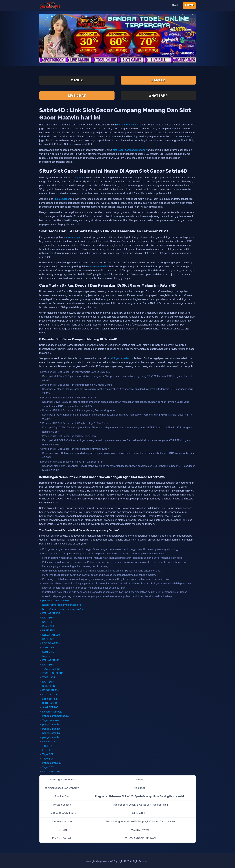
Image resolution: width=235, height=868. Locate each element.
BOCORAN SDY (51, 690)
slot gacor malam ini (122, 358)
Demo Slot (48, 626)
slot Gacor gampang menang (129, 150)
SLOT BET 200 (50, 707)
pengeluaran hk (51, 724)
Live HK (47, 750)
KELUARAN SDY (51, 635)
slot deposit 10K (51, 771)
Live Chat (77, 96)
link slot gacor (62, 199)
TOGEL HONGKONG (53, 673)
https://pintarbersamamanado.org (62, 605)
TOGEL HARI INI (51, 669)
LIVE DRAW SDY (51, 643)
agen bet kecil (50, 699)
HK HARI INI (49, 630)
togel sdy (48, 656)
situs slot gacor (74, 237)
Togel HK (47, 746)
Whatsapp (158, 96)
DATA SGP (48, 618)
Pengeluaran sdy (52, 763)
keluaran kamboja (52, 712)
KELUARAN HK (51, 660)
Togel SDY (48, 759)
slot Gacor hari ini (98, 267)
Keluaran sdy (50, 695)
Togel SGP (48, 754)
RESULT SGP (49, 686)
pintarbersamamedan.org (57, 601)
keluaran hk (49, 742)
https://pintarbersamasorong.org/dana (64, 609)
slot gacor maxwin (128, 125)
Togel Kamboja (51, 720)
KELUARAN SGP (51, 613)
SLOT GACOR (50, 703)
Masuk (175, 5)
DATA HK (47, 622)
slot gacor (77, 178)
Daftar (189, 5)
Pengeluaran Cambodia (56, 716)
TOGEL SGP (49, 677)
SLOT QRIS (48, 648)
